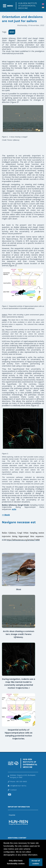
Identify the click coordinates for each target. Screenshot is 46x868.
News (12, 32)
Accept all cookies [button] (36, 862)
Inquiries (12, 815)
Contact (13, 790)
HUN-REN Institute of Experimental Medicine (28, 6)
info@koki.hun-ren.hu (18, 786)
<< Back (6, 515)
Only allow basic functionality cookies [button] (16, 862)
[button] (39, 855)
